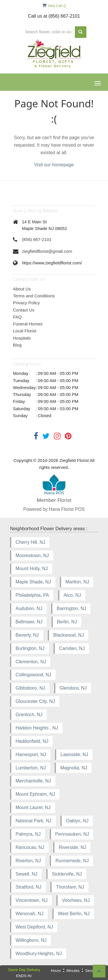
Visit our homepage (54, 165)
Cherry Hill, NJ (30, 542)
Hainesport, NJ (31, 755)
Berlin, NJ (67, 622)
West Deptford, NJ (34, 927)
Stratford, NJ (29, 887)
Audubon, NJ (29, 608)
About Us (22, 289)
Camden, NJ (72, 648)
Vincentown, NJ (32, 900)
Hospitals (22, 338)
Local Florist (25, 331)
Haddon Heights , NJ (37, 728)
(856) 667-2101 (37, 239)
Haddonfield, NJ (32, 741)
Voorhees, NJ (76, 900)
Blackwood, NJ (69, 635)
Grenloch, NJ (29, 715)
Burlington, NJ (30, 648)
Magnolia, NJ (74, 768)
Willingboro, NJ (31, 940)
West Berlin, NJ (74, 914)
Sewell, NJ (26, 874)
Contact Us (24, 310)
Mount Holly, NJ (32, 569)
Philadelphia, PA (32, 595)
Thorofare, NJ (70, 887)
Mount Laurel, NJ (33, 807)
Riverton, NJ (28, 861)
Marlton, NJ (77, 582)
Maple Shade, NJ (33, 582)
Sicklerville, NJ (67, 874)
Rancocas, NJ (30, 847)
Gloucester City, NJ (35, 701)
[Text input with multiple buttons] (48, 32)
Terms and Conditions (34, 296)
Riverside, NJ (72, 847)
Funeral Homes (28, 324)
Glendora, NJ (73, 688)
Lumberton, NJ (31, 768)
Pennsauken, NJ (72, 834)
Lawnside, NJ (74, 755)
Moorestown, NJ (32, 556)
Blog (17, 345)
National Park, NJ (34, 821)
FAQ (17, 317)
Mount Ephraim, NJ (35, 794)
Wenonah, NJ (30, 914)
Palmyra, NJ (28, 834)
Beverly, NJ (27, 635)
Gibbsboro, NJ (30, 688)
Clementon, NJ (31, 662)
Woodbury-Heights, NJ (39, 954)
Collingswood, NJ (33, 675)
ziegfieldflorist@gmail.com (47, 251)
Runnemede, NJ (72, 861)
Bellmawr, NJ (29, 622)
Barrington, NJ (71, 608)
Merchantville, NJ (33, 781)
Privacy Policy (26, 303)
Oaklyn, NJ (77, 821)
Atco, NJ (72, 595)
